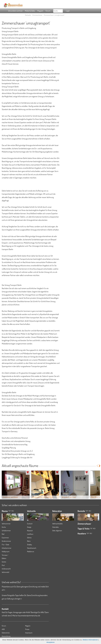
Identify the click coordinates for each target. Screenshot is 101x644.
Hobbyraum (6, 551)
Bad (3, 534)
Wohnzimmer (6, 524)
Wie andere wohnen (15, 11)
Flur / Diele (5, 545)
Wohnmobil (5, 572)
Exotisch (30, 524)
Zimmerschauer (37, 15)
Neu (90, 511)
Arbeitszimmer (7, 548)
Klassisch (30, 531)
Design (29, 527)
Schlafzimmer (6, 531)
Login (68, 11)
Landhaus (30, 534)
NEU (13, 511)
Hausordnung (6, 636)
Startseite (28, 15)
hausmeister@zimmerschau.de (29, 616)
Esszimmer (5, 538)
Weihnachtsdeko (57, 524)
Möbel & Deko (30, 11)
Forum (48, 11)
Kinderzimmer (6, 541)
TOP (9, 511)
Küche (4, 527)
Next (100, 466)
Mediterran (31, 551)
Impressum (29, 633)
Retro (29, 541)
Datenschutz (6, 633)
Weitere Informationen (90, 640)
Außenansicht (6, 569)
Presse (27, 629)
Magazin (40, 11)
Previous (97, 466)
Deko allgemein (57, 531)
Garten (4, 562)
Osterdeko (56, 527)
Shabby (29, 545)
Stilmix (29, 538)
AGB (3, 629)
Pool (3, 565)
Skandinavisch (32, 548)
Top (87, 511)
